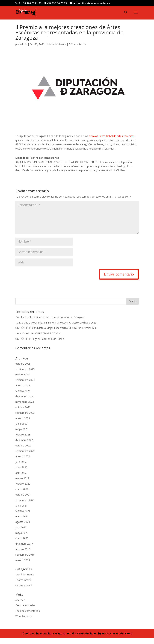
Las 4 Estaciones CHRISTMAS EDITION (38, 339)
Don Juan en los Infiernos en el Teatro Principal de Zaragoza (50, 323)
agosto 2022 (23, 462)
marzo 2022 (22, 484)
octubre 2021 (23, 500)
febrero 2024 (23, 397)
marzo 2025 (22, 380)
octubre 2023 (23, 413)
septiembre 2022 (25, 457)
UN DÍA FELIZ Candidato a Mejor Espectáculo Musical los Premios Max (56, 334)
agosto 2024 (23, 391)
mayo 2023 (22, 435)
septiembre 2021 (25, 506)
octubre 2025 (23, 369)
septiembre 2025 (25, 375)
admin (23, 44)
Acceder (20, 606)
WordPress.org (24, 622)
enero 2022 (22, 495)
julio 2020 (21, 533)
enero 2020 (22, 544)
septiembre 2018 (25, 560)
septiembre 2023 (25, 418)
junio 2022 (21, 473)
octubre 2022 (23, 451)
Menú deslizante (57, 44)
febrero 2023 (23, 440)
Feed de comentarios (28, 616)
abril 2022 (21, 478)
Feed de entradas (25, 611)
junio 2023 (21, 429)
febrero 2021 (23, 517)
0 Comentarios (77, 44)
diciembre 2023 (24, 402)
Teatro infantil (23, 586)
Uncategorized (24, 591)
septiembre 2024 (25, 386)
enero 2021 (22, 522)
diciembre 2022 (24, 446)
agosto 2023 (23, 424)
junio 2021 (21, 511)
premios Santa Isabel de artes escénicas (112, 136)
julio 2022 (21, 467)
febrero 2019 (23, 555)
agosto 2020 (23, 528)
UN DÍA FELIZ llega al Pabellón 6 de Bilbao (40, 345)
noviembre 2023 (25, 407)
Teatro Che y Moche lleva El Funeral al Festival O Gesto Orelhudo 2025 (56, 328)
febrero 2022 (23, 489)
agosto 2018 (23, 566)
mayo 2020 (22, 538)
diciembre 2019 (24, 549)
